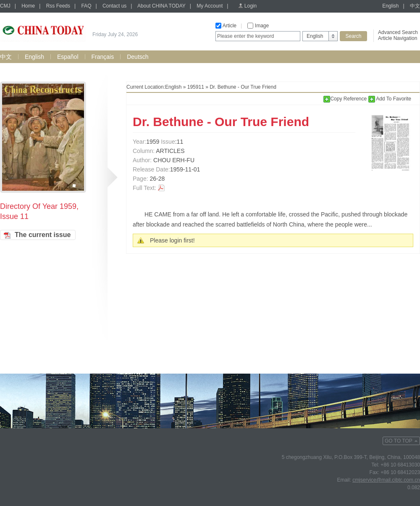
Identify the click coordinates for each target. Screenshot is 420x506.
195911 (196, 87)
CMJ (5, 6)
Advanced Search (398, 32)
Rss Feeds (58, 6)
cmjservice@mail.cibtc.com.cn (386, 480)
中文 (415, 6)
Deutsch (138, 57)
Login (251, 6)
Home (28, 6)
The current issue (43, 235)
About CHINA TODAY (161, 6)
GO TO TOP (399, 441)
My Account (210, 6)
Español (68, 57)
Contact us (114, 6)
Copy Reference (346, 99)
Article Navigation (398, 38)
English (390, 6)
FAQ (86, 6)
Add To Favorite (390, 99)
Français (103, 57)
